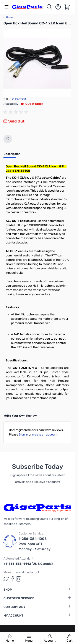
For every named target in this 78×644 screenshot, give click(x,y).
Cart (69, 638)
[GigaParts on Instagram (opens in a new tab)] (19, 579)
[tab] (12, 155)
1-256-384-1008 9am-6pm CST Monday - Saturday (35, 544)
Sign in (23, 435)
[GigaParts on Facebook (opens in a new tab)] (12, 579)
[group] (16, 112)
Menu (29, 638)
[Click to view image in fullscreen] (37, 63)
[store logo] (29, 7)
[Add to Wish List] (8, 139)
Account (50, 638)
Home (10, 638)
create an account (45, 435)
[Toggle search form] (49, 7)
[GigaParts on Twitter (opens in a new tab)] (6, 579)
